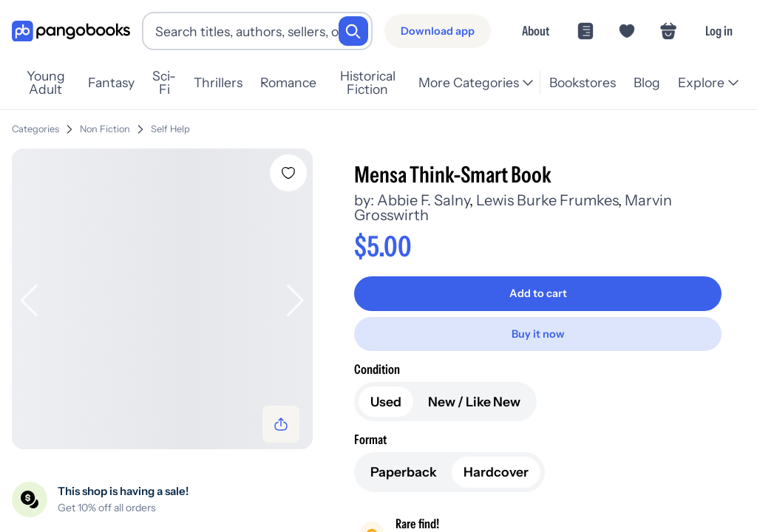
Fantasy (111, 82)
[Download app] (438, 31)
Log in (719, 31)
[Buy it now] (538, 334)
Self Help (170, 129)
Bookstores (583, 82)
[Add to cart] (538, 293)
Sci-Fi (164, 83)
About (536, 31)
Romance (288, 82)
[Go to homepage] (71, 31)
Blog (647, 82)
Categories (35, 129)
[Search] (353, 31)
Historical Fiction (368, 83)
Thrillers (218, 82)
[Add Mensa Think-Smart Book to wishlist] (288, 173)
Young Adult (46, 83)
